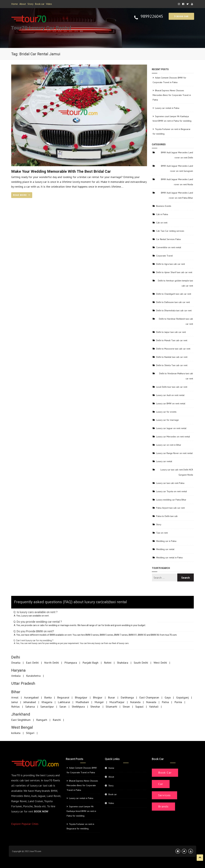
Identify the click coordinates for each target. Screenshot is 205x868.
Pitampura (71, 663)
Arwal (15, 697)
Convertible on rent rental (169, 247)
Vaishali (154, 707)
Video (49, 4)
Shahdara (123, 663)
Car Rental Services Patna (168, 239)
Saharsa (30, 707)
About (23, 4)
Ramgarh (42, 720)
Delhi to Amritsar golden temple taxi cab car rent (175, 283)
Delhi (16, 657)
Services (164, 795)
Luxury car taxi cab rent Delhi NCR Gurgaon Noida (177, 472)
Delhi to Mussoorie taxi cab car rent (173, 349)
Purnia (178, 702)
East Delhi (32, 663)
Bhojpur (98, 697)
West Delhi (160, 663)
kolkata (16, 733)
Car (161, 784)
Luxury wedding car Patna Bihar (171, 500)
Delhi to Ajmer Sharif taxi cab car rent (174, 272)
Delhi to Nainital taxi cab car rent (172, 357)
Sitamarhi (111, 707)
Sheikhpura (78, 707)
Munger (99, 702)
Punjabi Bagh (90, 663)
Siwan (126, 707)
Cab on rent (162, 223)
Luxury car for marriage (167, 420)
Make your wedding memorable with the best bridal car (61, 172)
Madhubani (82, 702)
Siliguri (30, 733)
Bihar (16, 692)
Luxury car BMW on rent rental (171, 403)
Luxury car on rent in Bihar (169, 445)
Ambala (16, 676)
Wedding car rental (165, 549)
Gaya (168, 697)
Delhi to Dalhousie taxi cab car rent (173, 302)
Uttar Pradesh (23, 684)
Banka (48, 697)
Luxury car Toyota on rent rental (172, 491)
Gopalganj (182, 697)
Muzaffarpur (117, 702)
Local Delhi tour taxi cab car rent (172, 387)
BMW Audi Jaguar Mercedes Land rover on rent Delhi (177, 155)
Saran (63, 707)
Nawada (151, 702)
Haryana (18, 670)
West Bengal (22, 727)
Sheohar (95, 707)
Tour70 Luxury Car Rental (41, 28)
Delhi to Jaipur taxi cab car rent (171, 332)
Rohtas (15, 707)
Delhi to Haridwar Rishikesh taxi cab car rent (176, 321)
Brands (163, 806)
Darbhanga (127, 697)
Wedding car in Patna (166, 541)
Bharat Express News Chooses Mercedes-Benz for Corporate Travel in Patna (172, 95)
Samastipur (47, 707)
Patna (165, 702)
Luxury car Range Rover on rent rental (174, 453)
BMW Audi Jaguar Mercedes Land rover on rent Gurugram (177, 168)
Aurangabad (31, 697)
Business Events (164, 206)
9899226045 (152, 16)
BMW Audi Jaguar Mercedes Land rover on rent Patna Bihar (177, 195)
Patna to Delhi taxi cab (167, 516)
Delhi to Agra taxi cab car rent (170, 264)
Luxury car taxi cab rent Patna (170, 483)
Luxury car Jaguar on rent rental (171, 428)
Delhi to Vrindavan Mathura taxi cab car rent (176, 376)
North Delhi (51, 663)
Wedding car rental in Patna (169, 558)
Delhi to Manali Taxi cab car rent (172, 340)
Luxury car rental (164, 461)
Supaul (139, 707)
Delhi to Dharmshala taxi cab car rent (174, 310)
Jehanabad (30, 702)
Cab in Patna (162, 214)
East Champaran (149, 697)
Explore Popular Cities (25, 824)
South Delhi (141, 663)
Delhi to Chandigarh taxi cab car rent (174, 294)
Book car (40, 4)
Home (14, 4)
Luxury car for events (166, 412)
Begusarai (63, 697)
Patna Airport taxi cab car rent (170, 508)
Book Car (165, 773)
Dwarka (16, 663)
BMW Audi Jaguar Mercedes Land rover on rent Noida (177, 182)
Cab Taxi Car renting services (170, 231)
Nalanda (135, 702)
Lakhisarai (64, 702)
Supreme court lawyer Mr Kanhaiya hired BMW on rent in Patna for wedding (81, 811)
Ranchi (57, 720)
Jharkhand (21, 714)
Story (30, 4)
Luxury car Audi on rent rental (170, 395)
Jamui (14, 702)
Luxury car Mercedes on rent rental (173, 437)
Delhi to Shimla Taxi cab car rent (172, 365)
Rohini (108, 663)
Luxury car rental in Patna (167, 108)
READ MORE (22, 195)
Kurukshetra (33, 676)
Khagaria (47, 702)
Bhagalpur (81, 697)
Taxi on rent (162, 533)
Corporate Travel (164, 256)
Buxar (111, 697)
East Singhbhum (21, 720)
